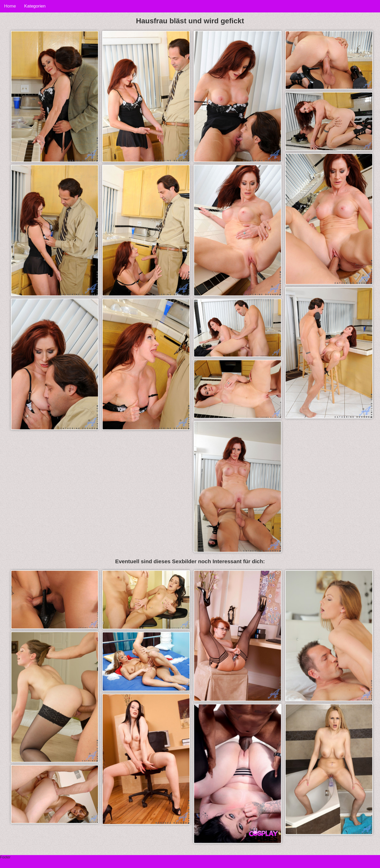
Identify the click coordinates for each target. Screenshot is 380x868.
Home (10, 6)
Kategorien (35, 6)
